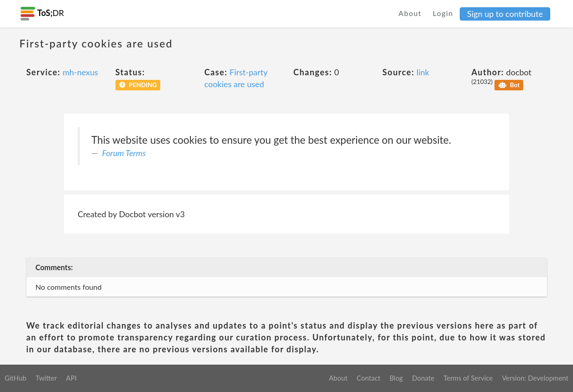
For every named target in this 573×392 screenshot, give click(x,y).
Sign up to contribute (505, 14)
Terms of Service (468, 378)
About (410, 13)
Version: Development (535, 378)
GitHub (16, 378)
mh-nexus (80, 72)
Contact (368, 378)
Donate (423, 378)
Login (443, 13)
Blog (396, 378)
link (423, 72)
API (71, 378)
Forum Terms (124, 153)
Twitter (46, 378)
